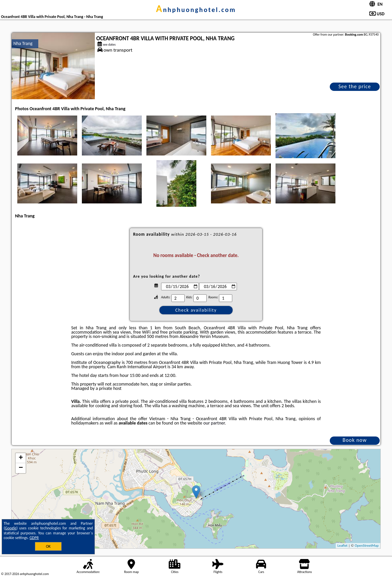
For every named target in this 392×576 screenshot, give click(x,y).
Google (11, 528)
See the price (355, 86)
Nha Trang (23, 43)
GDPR (34, 538)
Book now (355, 440)
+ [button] (21, 458)
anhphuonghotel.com (196, 10)
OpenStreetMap (367, 546)
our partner (214, 423)
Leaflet (342, 546)
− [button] (21, 468)
